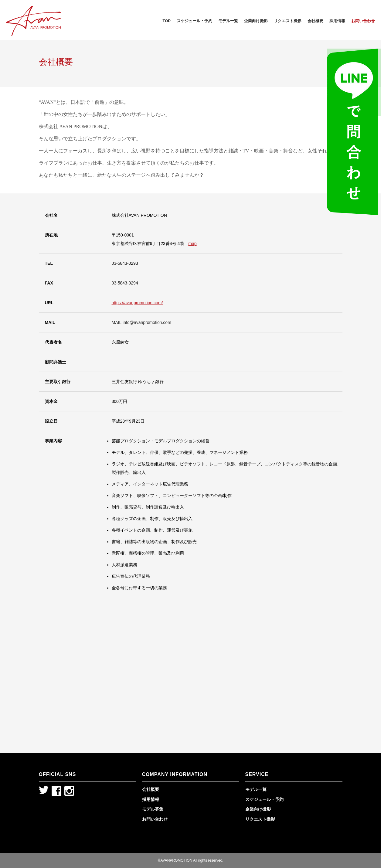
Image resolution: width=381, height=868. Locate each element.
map (192, 243)
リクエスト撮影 (288, 21)
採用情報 (337, 21)
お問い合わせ (363, 21)
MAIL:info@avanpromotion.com (141, 322)
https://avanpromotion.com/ (137, 303)
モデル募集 (153, 809)
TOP (167, 21)
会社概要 (315, 21)
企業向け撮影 (256, 21)
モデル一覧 (228, 21)
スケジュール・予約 (194, 21)
